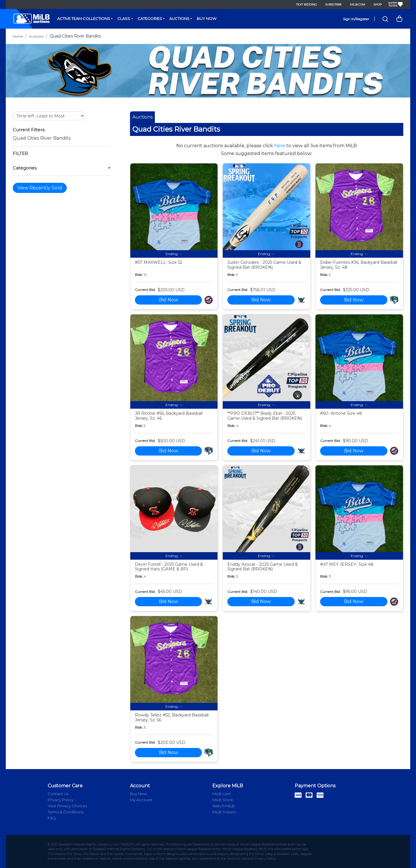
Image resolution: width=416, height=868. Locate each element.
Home (18, 36)
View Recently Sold (40, 188)
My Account (141, 800)
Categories (150, 19)
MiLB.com (357, 4)
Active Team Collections (84, 19)
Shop (377, 4)
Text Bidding (307, 4)
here (280, 146)
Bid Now (169, 300)
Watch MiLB (223, 806)
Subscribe (333, 4)
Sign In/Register (356, 19)
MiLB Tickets (224, 812)
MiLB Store (223, 800)
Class (124, 19)
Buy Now (207, 19)
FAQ (52, 818)
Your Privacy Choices (67, 806)
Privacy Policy (61, 800)
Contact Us (58, 794)
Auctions (179, 19)
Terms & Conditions (66, 812)
